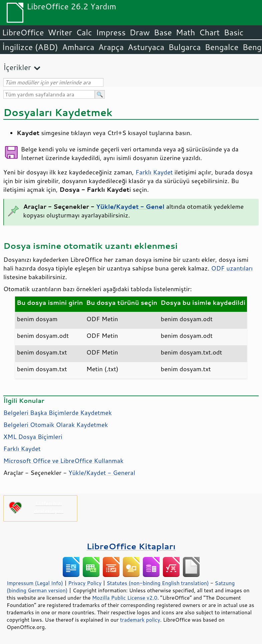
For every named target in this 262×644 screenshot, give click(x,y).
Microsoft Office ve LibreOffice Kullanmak (63, 461)
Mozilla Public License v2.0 (125, 598)
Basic (233, 32)
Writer (60, 32)
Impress (111, 32)
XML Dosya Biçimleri (33, 437)
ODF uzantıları (232, 268)
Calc (84, 32)
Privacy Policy (85, 583)
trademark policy (140, 620)
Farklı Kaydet (154, 172)
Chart (209, 32)
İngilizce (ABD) (30, 47)
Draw (140, 32)
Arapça (111, 47)
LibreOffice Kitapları (131, 546)
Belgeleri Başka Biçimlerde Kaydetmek (58, 413)
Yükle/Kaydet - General (102, 473)
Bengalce (221, 47)
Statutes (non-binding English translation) (158, 583)
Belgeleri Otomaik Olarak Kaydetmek (56, 425)
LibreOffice (23, 32)
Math (186, 32)
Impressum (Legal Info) (35, 583)
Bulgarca (184, 47)
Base (163, 32)
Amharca (78, 47)
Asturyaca (146, 47)
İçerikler (17, 67)
